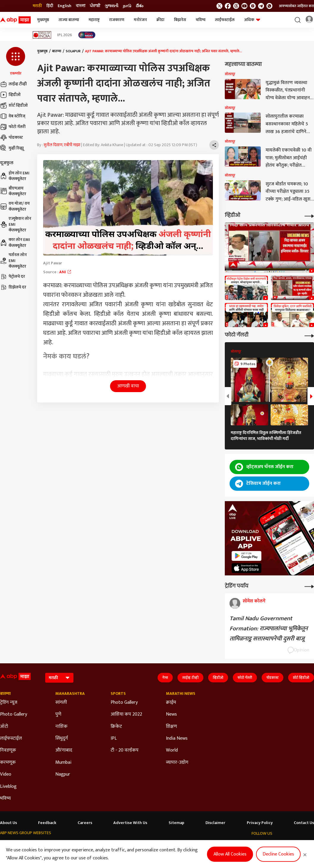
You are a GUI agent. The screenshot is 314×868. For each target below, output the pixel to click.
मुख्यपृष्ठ (43, 20)
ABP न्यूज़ (56, 844)
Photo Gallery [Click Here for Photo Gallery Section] (14, 714)
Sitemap (176, 823)
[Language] (59, 678)
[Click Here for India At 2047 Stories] (87, 35)
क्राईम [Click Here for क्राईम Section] (171, 703)
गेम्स (165, 678)
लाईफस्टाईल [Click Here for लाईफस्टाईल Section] (11, 738)
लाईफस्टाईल (225, 20)
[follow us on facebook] (228, 6)
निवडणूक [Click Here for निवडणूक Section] (8, 750)
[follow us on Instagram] (253, 6)
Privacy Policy (260, 823)
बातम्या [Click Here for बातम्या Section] (5, 694)
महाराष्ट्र (94, 20)
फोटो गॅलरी (13, 127)
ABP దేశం (218, 844)
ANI (65, 272)
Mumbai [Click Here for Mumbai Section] (63, 763)
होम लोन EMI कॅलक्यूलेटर (15, 176)
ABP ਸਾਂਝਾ (174, 844)
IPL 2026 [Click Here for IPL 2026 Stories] (65, 35)
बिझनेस (180, 20)
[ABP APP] (247, 556)
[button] (16, 61)
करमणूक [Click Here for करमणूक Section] (8, 763)
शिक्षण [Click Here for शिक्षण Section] (171, 727)
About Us (8, 823)
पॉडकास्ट (11, 138)
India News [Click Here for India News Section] (177, 738)
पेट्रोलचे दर (12, 277)
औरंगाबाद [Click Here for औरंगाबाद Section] (64, 750)
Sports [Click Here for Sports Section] (118, 694)
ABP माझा (100, 844)
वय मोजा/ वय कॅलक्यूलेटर (15, 206)
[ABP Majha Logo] (15, 20)
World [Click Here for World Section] (172, 750)
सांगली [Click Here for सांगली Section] (61, 703)
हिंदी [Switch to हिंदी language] (50, 6)
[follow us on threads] (236, 6)
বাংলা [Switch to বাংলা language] (81, 6)
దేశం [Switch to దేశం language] (140, 6)
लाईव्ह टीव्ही (13, 84)
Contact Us (304, 823)
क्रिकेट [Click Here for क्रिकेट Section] (116, 727)
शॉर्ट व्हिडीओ (14, 105)
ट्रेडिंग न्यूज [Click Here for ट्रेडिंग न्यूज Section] (9, 703)
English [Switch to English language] (65, 6)
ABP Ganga (151, 844)
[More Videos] (309, 216)
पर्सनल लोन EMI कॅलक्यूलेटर (13, 261)
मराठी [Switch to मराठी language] (37, 6)
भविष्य (201, 20)
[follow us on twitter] (219, 6)
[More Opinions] (309, 586)
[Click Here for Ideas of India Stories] (42, 35)
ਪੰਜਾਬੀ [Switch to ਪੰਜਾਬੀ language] (95, 6)
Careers (85, 823)
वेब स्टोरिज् (13, 116)
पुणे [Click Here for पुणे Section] (58, 714)
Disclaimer (215, 823)
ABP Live (36, 844)
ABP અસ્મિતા (125, 844)
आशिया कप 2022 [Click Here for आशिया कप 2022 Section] (126, 714)
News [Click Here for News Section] (171, 714)
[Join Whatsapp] (269, 6)
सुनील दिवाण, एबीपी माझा (62, 145)
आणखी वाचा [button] (128, 386)
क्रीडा (160, 20)
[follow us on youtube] (244, 6)
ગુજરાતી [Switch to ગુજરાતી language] (112, 6)
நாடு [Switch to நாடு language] (127, 6)
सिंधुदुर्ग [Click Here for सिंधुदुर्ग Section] (62, 738)
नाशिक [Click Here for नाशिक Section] (61, 727)
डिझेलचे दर (13, 287)
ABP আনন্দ (78, 844)
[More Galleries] (309, 335)
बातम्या (57, 51)
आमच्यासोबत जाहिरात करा (296, 6)
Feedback (47, 823)
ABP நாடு (196, 844)
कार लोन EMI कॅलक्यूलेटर (15, 243)
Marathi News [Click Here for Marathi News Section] (181, 694)
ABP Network (11, 844)
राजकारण (117, 20)
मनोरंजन (140, 20)
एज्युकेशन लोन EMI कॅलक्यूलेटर (16, 224)
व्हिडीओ (10, 95)
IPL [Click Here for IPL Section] (114, 738)
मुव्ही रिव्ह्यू (12, 148)
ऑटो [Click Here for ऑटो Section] (4, 727)
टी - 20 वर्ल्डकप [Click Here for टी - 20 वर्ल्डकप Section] (125, 750)
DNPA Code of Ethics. (61, 856)
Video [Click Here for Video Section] (6, 774)
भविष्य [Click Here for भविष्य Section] (5, 798)
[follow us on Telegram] (261, 6)
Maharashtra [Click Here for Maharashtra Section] (70, 694)
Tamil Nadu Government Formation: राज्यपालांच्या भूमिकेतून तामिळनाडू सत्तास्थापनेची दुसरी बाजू (269, 629)
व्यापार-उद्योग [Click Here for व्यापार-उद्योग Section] (177, 763)
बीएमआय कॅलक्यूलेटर (13, 191)
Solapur (73, 51)
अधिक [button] (252, 20)
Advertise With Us (130, 823)
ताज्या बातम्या (69, 20)
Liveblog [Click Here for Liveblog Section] (8, 787)
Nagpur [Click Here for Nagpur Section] (63, 774)
